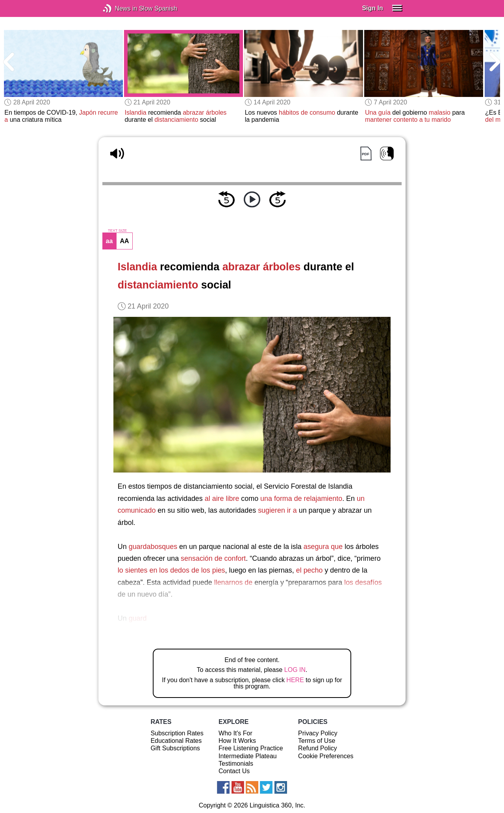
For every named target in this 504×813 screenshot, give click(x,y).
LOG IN (295, 670)
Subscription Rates (177, 733)
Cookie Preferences (326, 756)
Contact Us (234, 771)
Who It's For (235, 733)
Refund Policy (318, 748)
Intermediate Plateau (248, 756)
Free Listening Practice (251, 748)
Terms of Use (317, 741)
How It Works (237, 741)
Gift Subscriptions (175, 748)
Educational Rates (176, 741)
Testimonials (236, 764)
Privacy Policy (318, 733)
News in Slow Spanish (119, 8)
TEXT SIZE (117, 231)
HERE (295, 680)
